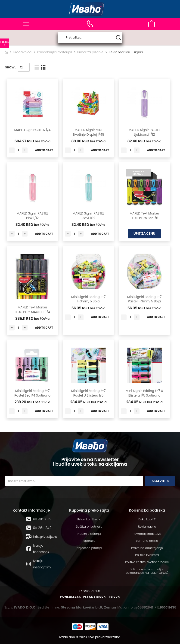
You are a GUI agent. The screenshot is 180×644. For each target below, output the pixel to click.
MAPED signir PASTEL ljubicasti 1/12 (144, 132)
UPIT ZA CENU (144, 234)
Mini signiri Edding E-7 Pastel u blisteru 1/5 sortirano (88, 395)
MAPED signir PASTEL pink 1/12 (33, 216)
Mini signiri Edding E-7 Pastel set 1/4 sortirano (32, 393)
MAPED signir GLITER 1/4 (32, 130)
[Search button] (119, 38)
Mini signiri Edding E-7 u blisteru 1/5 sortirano (144, 393)
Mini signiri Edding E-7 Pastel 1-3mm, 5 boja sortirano (144, 301)
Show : (11, 67)
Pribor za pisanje (90, 52)
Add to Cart (44, 150)
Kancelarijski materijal (54, 52)
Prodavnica (23, 52)
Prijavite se (160, 481)
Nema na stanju (138, 173)
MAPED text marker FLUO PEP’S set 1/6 (144, 216)
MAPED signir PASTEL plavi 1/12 (88, 216)
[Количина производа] (18, 150)
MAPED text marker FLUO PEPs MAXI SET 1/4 (33, 310)
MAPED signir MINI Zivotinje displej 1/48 (88, 132)
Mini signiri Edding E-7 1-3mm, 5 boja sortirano (88, 301)
